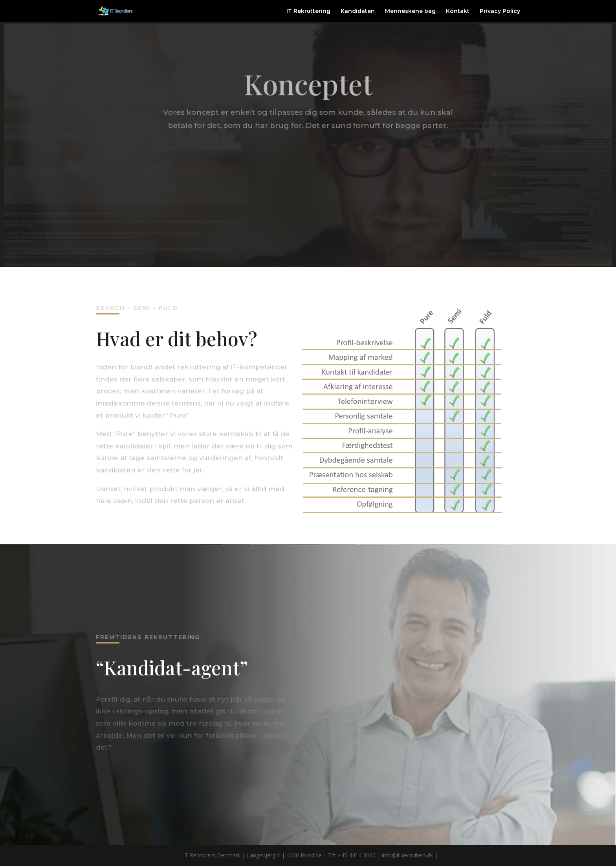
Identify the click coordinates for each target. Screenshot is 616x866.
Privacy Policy (500, 11)
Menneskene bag (410, 11)
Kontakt (458, 11)
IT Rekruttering (308, 11)
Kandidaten (358, 11)
